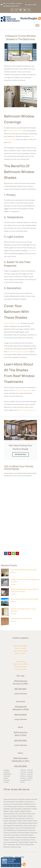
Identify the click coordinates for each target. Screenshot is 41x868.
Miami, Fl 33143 (20, 735)
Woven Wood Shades (21, 651)
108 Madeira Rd (20, 707)
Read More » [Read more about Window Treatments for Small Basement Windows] (14, 584)
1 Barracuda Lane (20, 681)
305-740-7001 (21, 740)
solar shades (31, 251)
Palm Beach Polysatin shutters (18, 352)
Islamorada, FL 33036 (20, 709)
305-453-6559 (20, 766)
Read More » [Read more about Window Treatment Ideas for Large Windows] (14, 614)
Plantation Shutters (21, 667)
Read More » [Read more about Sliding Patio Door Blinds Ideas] (14, 621)
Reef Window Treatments (23, 390)
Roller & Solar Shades (20, 664)
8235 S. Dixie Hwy (21, 732)
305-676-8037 (20, 715)
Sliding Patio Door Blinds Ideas (22, 619)
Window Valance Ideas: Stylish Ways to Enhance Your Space (25, 590)
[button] (9, 857)
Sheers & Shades (21, 648)
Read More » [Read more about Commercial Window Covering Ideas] (14, 572)
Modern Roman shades (12, 323)
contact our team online (27, 410)
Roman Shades (20, 653)
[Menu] (37, 25)
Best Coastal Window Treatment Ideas (24, 599)
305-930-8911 (20, 689)
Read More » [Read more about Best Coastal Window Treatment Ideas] (14, 602)
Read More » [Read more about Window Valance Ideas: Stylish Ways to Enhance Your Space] (14, 594)
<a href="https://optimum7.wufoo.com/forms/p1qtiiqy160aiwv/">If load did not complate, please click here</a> (20, 514)
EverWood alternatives (14, 131)
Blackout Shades (21, 669)
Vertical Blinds (20, 661)
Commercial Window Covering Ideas (24, 570)
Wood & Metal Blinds (21, 646)
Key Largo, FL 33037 (21, 684)
